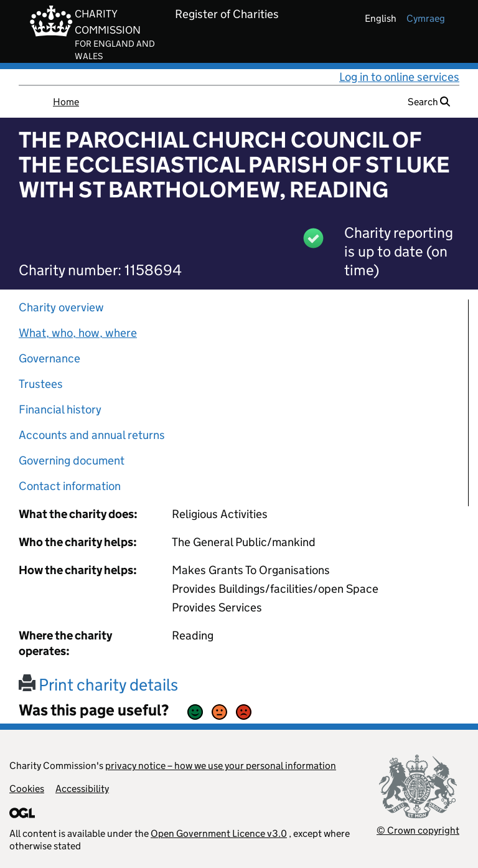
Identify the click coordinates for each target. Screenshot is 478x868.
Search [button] (429, 102)
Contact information (70, 486)
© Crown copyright (418, 830)
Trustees (41, 384)
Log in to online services (399, 77)
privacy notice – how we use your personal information (221, 766)
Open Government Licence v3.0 (219, 833)
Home (66, 102)
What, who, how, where (78, 333)
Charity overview (61, 307)
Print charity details (98, 685)
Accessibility (82, 789)
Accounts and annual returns (92, 435)
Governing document (72, 460)
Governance (49, 358)
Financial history (60, 409)
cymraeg (426, 18)
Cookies (27, 789)
